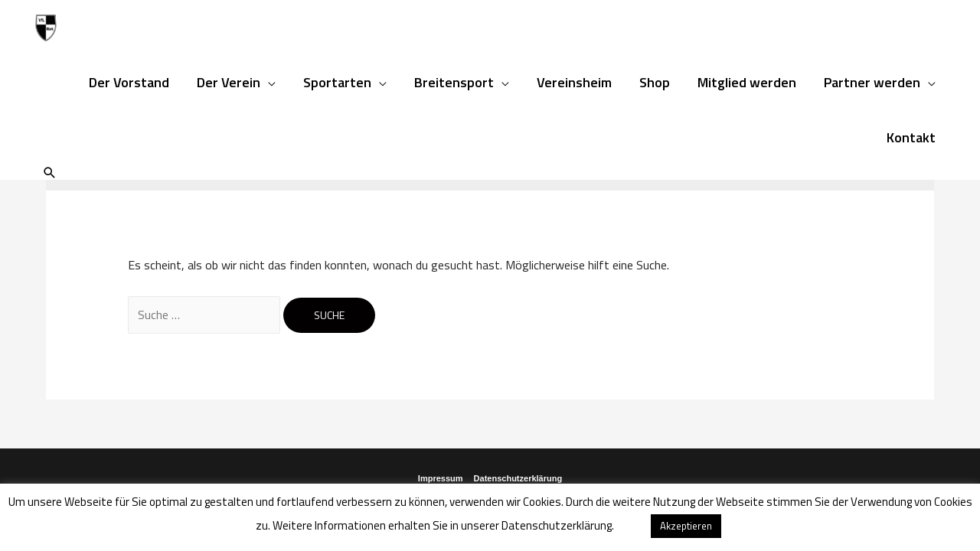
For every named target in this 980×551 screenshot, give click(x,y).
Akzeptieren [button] (686, 526)
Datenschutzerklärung (518, 478)
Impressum (441, 478)
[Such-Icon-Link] (50, 173)
